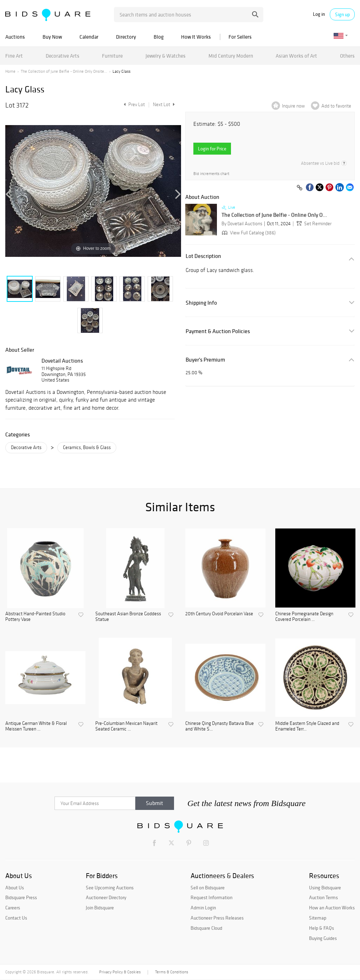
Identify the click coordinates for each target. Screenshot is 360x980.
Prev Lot (133, 105)
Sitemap (318, 918)
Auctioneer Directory (106, 897)
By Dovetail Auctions (242, 224)
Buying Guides (323, 938)
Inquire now (293, 106)
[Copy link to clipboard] (300, 188)
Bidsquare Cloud (206, 928)
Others (347, 56)
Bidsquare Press (21, 897)
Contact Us (16, 918)
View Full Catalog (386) (248, 233)
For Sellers (240, 37)
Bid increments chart (211, 174)
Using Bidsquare (325, 888)
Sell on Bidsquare (208, 888)
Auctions (15, 37)
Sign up (342, 14)
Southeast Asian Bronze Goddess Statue (128, 617)
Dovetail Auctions (62, 361)
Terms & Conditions (172, 972)
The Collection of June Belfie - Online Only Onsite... (64, 71)
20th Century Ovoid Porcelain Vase (219, 614)
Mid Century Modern (231, 56)
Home (10, 71)
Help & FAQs (322, 928)
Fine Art (14, 56)
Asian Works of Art (296, 56)
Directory (126, 37)
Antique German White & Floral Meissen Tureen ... (36, 726)
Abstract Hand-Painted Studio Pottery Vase (35, 617)
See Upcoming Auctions (110, 888)
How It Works (196, 37)
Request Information (211, 897)
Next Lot (164, 105)
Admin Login (203, 908)
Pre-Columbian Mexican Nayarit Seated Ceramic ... (126, 726)
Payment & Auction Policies (218, 331)
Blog (159, 37)
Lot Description (203, 256)
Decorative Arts (63, 56)
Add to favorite (336, 106)
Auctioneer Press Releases (217, 918)
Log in (319, 14)
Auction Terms (323, 897)
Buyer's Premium (205, 360)
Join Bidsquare (100, 908)
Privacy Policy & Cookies (120, 972)
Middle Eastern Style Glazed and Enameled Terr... (307, 726)
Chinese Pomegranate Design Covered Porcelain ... (304, 617)
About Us (15, 888)
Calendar (89, 37)
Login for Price (212, 149)
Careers (13, 908)
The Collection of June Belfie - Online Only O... (274, 215)
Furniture (112, 56)
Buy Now (52, 37)
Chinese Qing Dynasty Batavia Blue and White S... (220, 726)
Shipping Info (201, 303)
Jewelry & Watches (166, 56)
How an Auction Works (332, 908)
